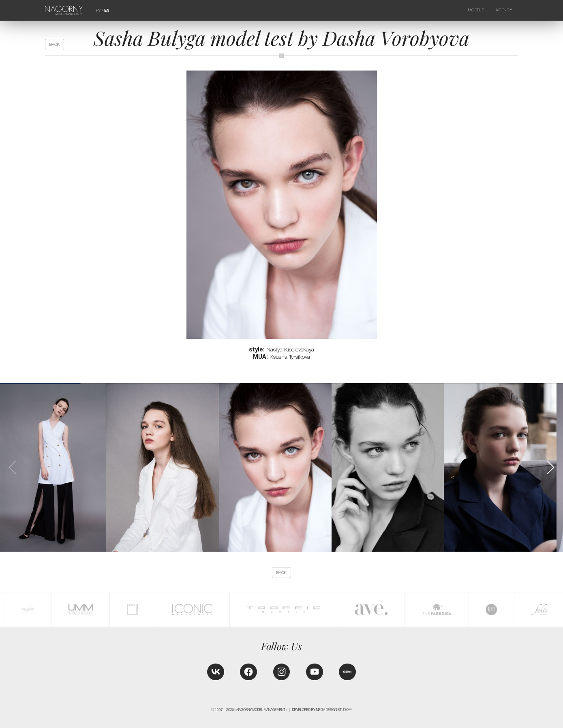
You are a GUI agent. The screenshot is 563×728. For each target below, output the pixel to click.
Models (476, 10)
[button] (550, 467)
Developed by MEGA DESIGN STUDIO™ (322, 710)
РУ (98, 10)
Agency (504, 10)
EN (107, 10)
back (55, 44)
